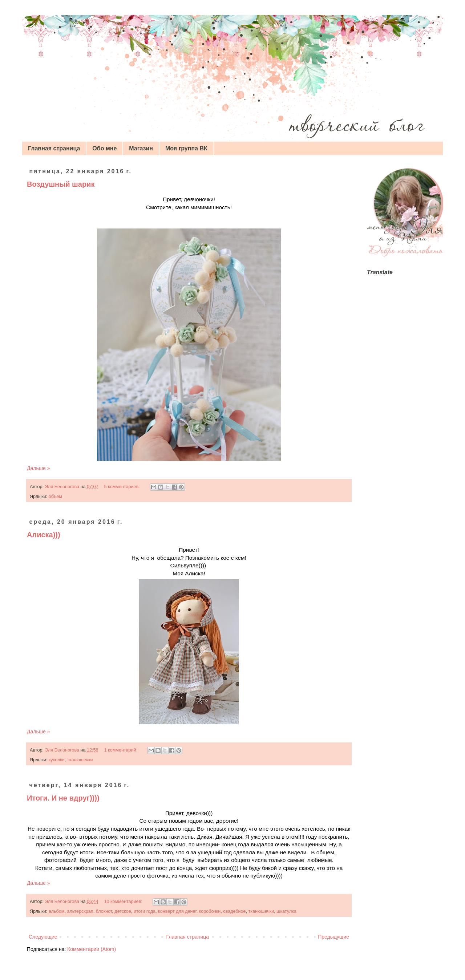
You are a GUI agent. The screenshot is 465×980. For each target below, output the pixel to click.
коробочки (210, 911)
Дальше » (38, 468)
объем (55, 497)
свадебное (234, 911)
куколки (57, 760)
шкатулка (286, 911)
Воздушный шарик (61, 184)
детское (123, 911)
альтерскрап (80, 911)
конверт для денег (177, 911)
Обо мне (104, 148)
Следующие (43, 937)
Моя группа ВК (186, 148)
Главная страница (54, 148)
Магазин (141, 148)
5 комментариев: (123, 487)
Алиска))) (44, 535)
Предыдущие (333, 937)
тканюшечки (80, 760)
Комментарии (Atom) (92, 949)
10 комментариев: (124, 902)
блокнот (104, 911)
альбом (57, 911)
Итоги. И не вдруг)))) (63, 798)
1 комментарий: (122, 750)
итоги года (145, 911)
